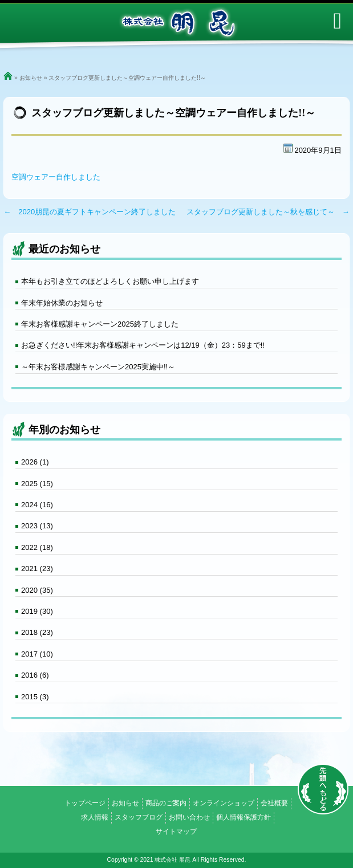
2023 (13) (37, 526)
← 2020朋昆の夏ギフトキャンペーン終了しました (90, 212)
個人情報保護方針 (244, 817)
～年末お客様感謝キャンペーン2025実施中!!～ (98, 367)
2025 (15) (37, 484)
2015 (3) (35, 697)
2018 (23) (37, 632)
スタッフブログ (139, 817)
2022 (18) (37, 547)
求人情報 (95, 817)
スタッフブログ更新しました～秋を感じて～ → (268, 212)
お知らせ (31, 78)
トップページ (85, 803)
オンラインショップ (224, 803)
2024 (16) (37, 505)
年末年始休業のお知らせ (62, 303)
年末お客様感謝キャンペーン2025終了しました (100, 324)
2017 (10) (37, 654)
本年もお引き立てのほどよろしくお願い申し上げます (110, 281)
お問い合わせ (189, 817)
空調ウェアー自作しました (56, 177)
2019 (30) (37, 611)
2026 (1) (35, 462)
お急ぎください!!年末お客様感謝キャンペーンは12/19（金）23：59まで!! (143, 345)
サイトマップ (176, 832)
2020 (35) (37, 590)
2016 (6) (35, 675)
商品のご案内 (166, 803)
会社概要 (274, 803)
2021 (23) (37, 569)
